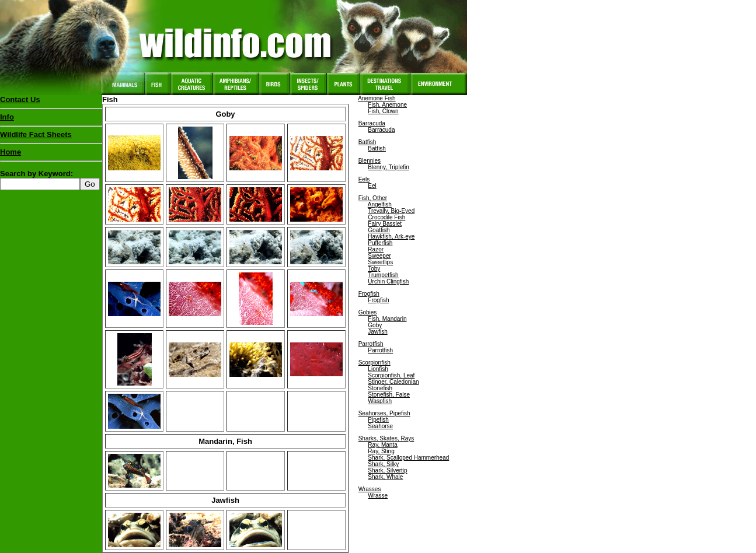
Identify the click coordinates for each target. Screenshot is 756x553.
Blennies (370, 161)
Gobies (368, 312)
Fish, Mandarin (387, 319)
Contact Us (20, 99)
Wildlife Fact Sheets (51, 137)
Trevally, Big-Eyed (391, 211)
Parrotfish (371, 344)
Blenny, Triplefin (388, 167)
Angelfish (380, 204)
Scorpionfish (374, 363)
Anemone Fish (377, 98)
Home (11, 152)
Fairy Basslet (385, 224)
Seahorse (380, 426)
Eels (364, 179)
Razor (376, 249)
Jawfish (377, 332)
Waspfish (380, 401)
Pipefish (378, 420)
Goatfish (379, 230)
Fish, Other (373, 198)
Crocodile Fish (386, 217)
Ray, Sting (381, 451)
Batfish (367, 142)
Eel (372, 186)
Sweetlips (380, 262)
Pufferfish (380, 243)
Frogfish (369, 294)
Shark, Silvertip (387, 470)
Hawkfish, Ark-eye (391, 237)
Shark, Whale (385, 477)
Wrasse (378, 496)
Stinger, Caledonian (393, 382)
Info (7, 117)
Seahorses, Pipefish (384, 413)
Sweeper (379, 256)
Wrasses (370, 489)
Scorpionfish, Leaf (391, 375)
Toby (374, 269)
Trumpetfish (383, 275)
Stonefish (380, 388)
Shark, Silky (383, 464)
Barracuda (372, 123)
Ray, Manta (382, 445)
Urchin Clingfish (388, 281)
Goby (375, 325)
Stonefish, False (389, 395)
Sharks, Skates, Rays (386, 438)
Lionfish (378, 369)
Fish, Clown (383, 111)
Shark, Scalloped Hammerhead (408, 458)
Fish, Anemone (387, 105)
